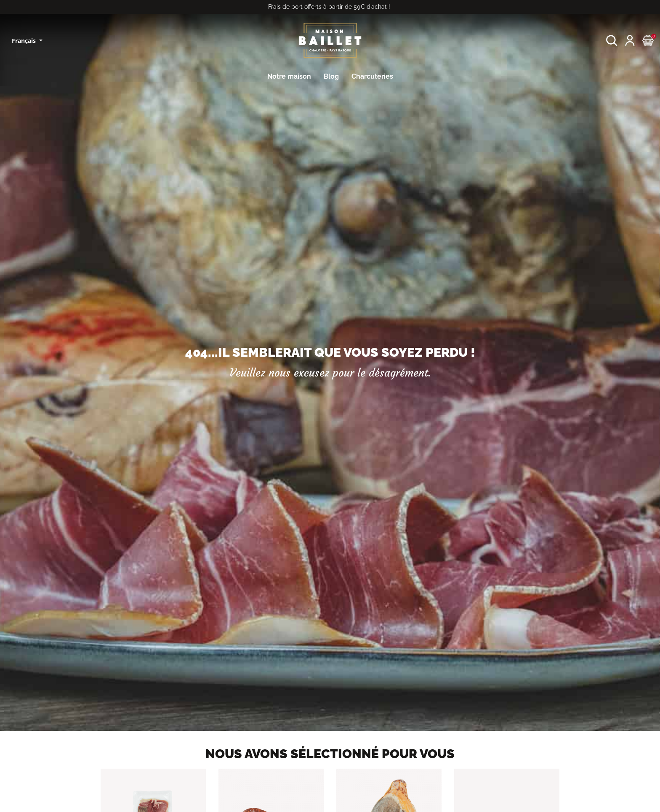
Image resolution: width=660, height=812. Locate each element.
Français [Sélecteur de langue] (25, 41)
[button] (612, 41)
